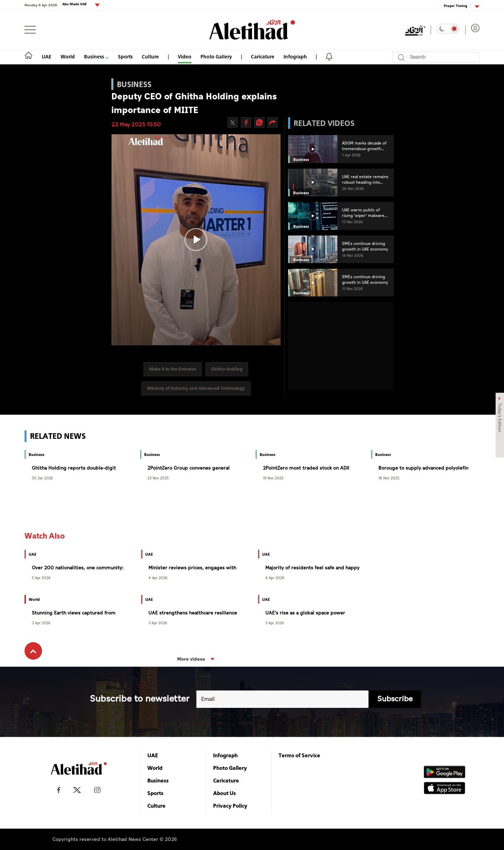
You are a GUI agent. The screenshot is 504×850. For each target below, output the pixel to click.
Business (96, 57)
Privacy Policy (230, 806)
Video (185, 57)
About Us (225, 793)
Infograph (295, 57)
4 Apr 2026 (158, 578)
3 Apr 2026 (41, 623)
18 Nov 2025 (389, 478)
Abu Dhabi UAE (75, 4)
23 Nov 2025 (158, 478)
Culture (150, 57)
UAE (47, 57)
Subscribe (395, 699)
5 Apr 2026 (41, 578)
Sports (125, 57)
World (68, 57)
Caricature (263, 57)
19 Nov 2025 (273, 478)
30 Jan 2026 (42, 478)
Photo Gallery (216, 57)
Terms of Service (299, 755)
